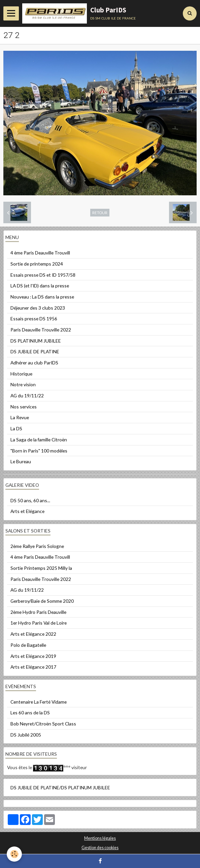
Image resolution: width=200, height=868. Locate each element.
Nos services (24, 407)
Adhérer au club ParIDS (34, 363)
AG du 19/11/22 (27, 396)
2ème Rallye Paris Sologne (37, 546)
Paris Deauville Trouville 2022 (41, 330)
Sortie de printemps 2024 (37, 264)
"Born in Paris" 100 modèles (39, 451)
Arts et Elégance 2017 (33, 667)
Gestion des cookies (100, 848)
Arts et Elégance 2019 (33, 656)
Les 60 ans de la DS (30, 713)
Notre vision (23, 384)
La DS (16, 428)
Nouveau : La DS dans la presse (42, 297)
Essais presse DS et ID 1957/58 (43, 275)
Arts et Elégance (27, 511)
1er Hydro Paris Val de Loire (39, 623)
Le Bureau (21, 461)
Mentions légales (100, 838)
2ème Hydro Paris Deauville (38, 612)
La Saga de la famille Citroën (39, 440)
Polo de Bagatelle (28, 645)
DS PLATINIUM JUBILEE (36, 341)
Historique (21, 374)
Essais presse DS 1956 (34, 319)
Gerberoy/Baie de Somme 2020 (42, 601)
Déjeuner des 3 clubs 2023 (38, 308)
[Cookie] (14, 854)
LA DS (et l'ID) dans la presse (40, 286)
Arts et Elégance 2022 (33, 634)
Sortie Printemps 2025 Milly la (41, 568)
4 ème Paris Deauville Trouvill (40, 253)
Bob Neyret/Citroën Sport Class (43, 724)
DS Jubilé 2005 (26, 735)
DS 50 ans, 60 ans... (30, 500)
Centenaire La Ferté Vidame (39, 702)
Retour (100, 212)
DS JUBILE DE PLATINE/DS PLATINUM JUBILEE (60, 787)
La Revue (20, 417)
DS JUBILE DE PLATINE (35, 351)
